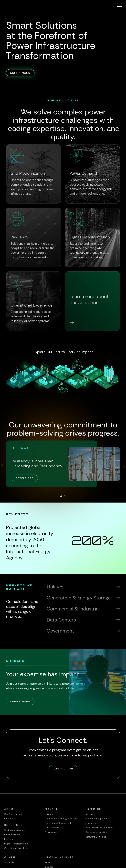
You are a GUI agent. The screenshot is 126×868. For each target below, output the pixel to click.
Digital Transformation (16, 844)
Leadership (10, 818)
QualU (10, 857)
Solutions (14, 825)
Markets (52, 809)
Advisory (90, 814)
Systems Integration (96, 832)
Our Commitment (14, 814)
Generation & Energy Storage (61, 818)
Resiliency (10, 839)
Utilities (49, 814)
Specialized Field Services (99, 828)
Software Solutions (96, 837)
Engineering (92, 823)
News (48, 862)
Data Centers (52, 828)
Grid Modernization (15, 830)
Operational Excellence (17, 848)
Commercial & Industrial (58, 823)
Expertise (94, 809)
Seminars (9, 862)
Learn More (22, 72)
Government (52, 832)
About (10, 809)
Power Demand (12, 835)
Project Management (97, 818)
